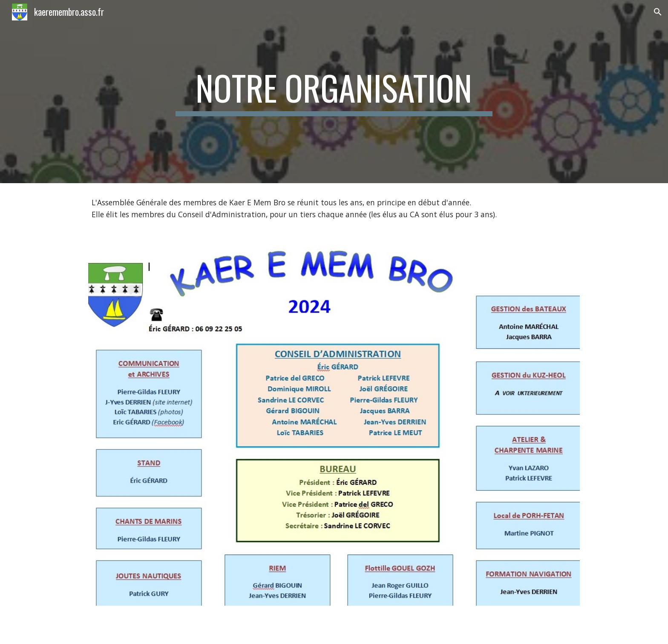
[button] (658, 12)
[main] (334, 92)
